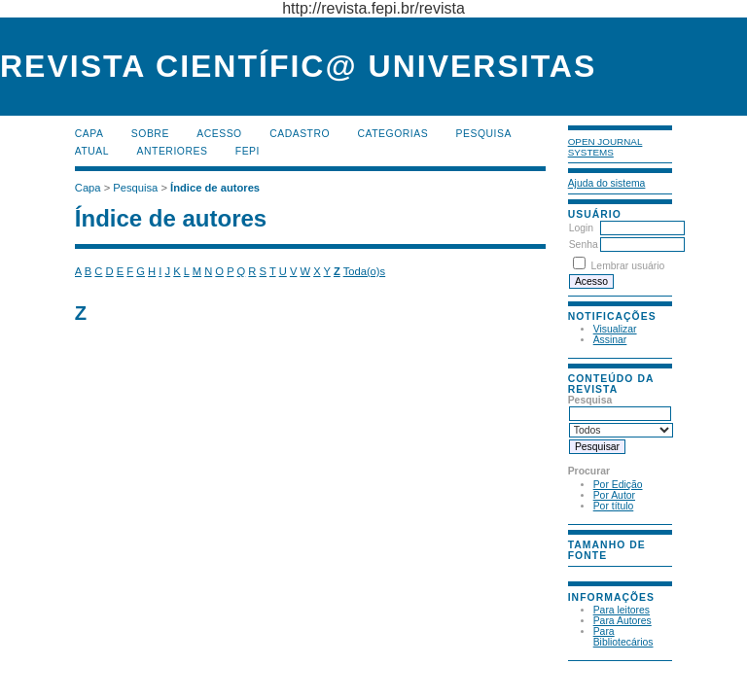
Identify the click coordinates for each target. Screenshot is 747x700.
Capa (89, 134)
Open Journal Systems (605, 147)
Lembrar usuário (628, 266)
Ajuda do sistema (607, 183)
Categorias (393, 134)
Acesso (219, 134)
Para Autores (622, 621)
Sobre (150, 134)
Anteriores (173, 151)
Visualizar (615, 329)
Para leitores (622, 610)
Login (581, 228)
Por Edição (618, 485)
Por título (614, 506)
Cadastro (300, 134)
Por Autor (614, 495)
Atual (92, 151)
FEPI (248, 151)
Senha (584, 245)
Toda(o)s (365, 271)
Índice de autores (215, 188)
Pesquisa (484, 134)
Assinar (610, 340)
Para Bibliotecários (623, 637)
